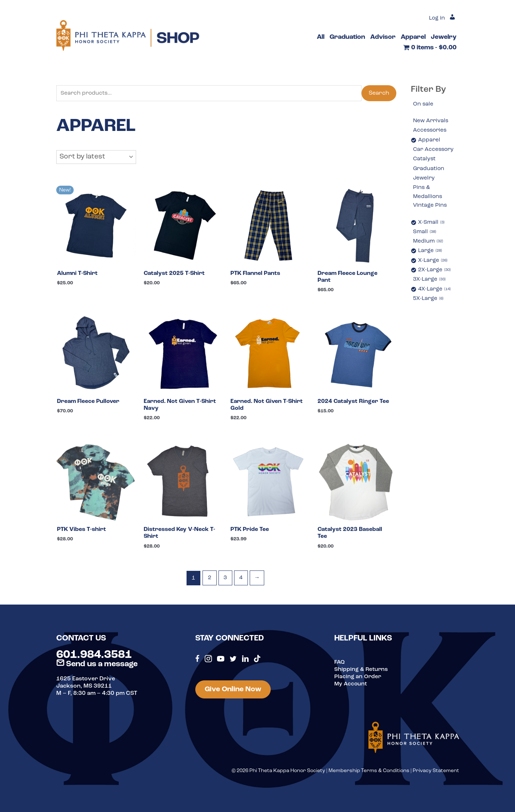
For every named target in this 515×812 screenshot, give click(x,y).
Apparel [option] (429, 141)
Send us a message (97, 667)
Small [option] (425, 235)
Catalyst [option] (425, 160)
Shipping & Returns (362, 672)
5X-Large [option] (429, 302)
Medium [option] (429, 244)
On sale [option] (423, 104)
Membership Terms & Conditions (369, 774)
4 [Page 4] (241, 581)
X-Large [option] (434, 264)
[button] (96, 158)
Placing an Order (358, 680)
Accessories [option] (431, 131)
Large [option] (431, 254)
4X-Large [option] (436, 293)
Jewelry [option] (424, 180)
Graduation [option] (429, 170)
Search (379, 94)
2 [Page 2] (209, 581)
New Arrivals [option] (432, 121)
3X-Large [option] (430, 283)
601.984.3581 (94, 658)
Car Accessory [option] (434, 151)
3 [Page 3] (225, 581)
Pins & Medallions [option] (428, 194)
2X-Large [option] (436, 273)
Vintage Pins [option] (430, 208)
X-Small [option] (432, 225)
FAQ (340, 665)
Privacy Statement (436, 774)
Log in (436, 18)
